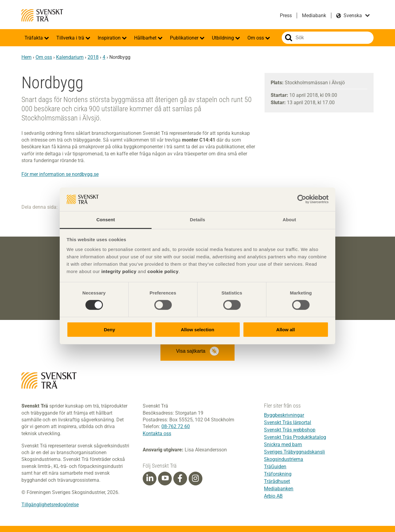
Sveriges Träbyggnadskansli (294, 452)
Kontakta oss (157, 433)
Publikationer (185, 38)
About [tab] (289, 220)
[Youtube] (165, 479)
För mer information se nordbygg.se (60, 174)
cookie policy (163, 271)
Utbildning (224, 38)
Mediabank (314, 15)
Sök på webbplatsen (289, 38)
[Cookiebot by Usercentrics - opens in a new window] (302, 199)
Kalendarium (70, 57)
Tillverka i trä (71, 38)
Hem (26, 57)
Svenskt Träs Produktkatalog (295, 437)
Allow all (286, 330)
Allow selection (197, 330)
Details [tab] (197, 220)
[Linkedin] (150, 478)
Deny (109, 330)
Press (286, 15)
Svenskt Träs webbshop (290, 430)
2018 (93, 57)
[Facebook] (180, 478)
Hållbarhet (146, 38)
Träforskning (278, 474)
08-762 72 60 (176, 426)
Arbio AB (273, 496)
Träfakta (34, 38)
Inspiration (110, 38)
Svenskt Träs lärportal (288, 422)
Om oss (256, 38)
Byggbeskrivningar (284, 415)
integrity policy (119, 271)
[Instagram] (195, 478)
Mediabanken (279, 489)
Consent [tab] (106, 220)
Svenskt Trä (42, 15)
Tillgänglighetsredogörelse (50, 505)
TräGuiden (275, 467)
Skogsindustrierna (284, 459)
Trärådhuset (277, 481)
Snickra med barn (283, 445)
